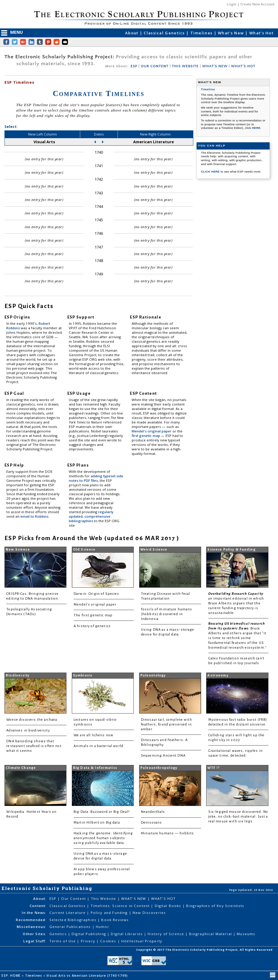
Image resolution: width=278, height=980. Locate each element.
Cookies (109, 941)
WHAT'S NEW (215, 66)
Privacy (89, 941)
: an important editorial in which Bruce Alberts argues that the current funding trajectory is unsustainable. (236, 603)
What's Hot (261, 33)
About (132, 33)
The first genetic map (93, 615)
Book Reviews (115, 920)
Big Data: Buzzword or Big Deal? (102, 812)
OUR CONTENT (155, 66)
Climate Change (21, 768)
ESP (134, 66)
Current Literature (68, 913)
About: (40, 899)
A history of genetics (92, 626)
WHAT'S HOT (243, 66)
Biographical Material (211, 934)
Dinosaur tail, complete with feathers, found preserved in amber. (167, 724)
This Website (104, 899)
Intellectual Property (142, 941)
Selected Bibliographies (74, 920)
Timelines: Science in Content (121, 906)
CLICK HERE (211, 172)
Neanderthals (153, 812)
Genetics (59, 934)
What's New (231, 33)
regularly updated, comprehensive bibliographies (91, 516)
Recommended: (31, 920)
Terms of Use (63, 941)
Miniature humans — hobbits (168, 833)
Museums (246, 934)
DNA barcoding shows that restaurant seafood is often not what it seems (34, 746)
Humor (102, 927)
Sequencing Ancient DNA (163, 756)
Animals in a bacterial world (98, 746)
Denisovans (151, 823)
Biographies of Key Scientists (215, 906)
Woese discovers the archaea (32, 720)
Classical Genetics (165, 33)
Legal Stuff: (35, 941)
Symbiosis (83, 675)
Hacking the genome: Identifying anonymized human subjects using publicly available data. (103, 838)
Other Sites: (35, 934)
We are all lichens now (94, 735)
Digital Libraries (127, 934)
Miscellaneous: (32, 927)
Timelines (202, 33)
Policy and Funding (110, 913)
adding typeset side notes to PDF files (96, 478)
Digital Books (169, 906)
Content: (38, 906)
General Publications (71, 927)
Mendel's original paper (152, 431)
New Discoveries (149, 913)
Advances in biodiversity (28, 730)
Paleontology (153, 675)
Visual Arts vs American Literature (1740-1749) (88, 976)
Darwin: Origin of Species (97, 594)
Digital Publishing (89, 934)
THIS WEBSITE (185, 66)
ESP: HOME (12, 976)
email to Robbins (34, 516)
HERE (256, 128)
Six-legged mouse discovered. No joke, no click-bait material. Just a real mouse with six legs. (238, 817)
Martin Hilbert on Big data (97, 823)
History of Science (166, 934)
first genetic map (146, 436)
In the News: (34, 913)
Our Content (74, 899)
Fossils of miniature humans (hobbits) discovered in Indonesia (167, 614)
